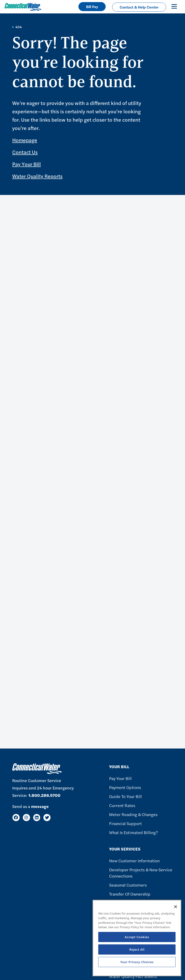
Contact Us (25, 152)
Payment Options (125, 787)
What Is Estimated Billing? (133, 832)
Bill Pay (92, 7)
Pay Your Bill (27, 164)
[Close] (176, 907)
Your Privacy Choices (137, 962)
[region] (137, 938)
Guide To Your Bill (125, 796)
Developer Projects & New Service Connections (141, 873)
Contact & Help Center (139, 7)
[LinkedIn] (37, 818)
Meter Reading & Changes (133, 814)
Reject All (137, 949)
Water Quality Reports (37, 176)
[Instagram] (26, 818)
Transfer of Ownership (130, 894)
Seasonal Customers (128, 885)
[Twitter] (47, 818)
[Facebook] (16, 818)
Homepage (25, 140)
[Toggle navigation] (174, 6)
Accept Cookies (137, 937)
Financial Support (125, 823)
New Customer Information (134, 861)
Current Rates (122, 805)
